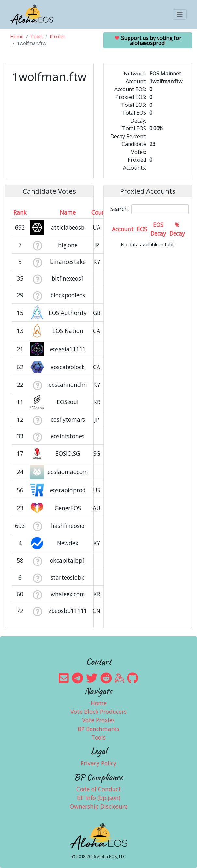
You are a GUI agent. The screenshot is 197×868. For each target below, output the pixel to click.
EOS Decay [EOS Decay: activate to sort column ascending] (158, 229)
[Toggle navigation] (180, 15)
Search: (149, 209)
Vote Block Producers (98, 712)
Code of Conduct (99, 789)
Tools (37, 36)
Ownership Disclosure (99, 806)
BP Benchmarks (98, 729)
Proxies (58, 36)
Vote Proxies (98, 720)
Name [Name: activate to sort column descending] (68, 212)
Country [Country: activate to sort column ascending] (102, 212)
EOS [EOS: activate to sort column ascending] (142, 229)
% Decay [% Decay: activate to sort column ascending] (177, 229)
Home (17, 36)
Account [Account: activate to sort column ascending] (123, 229)
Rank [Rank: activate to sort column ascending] (20, 212)
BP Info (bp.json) (99, 798)
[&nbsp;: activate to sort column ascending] (37, 212)
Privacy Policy (98, 763)
